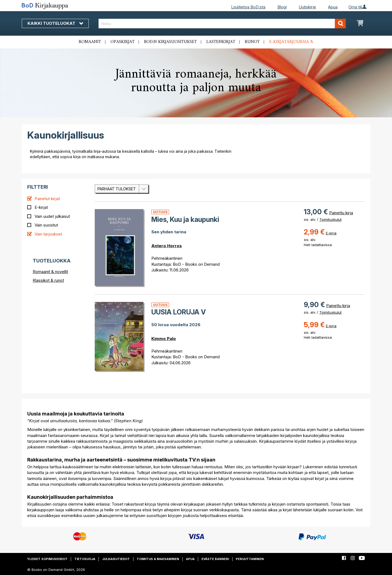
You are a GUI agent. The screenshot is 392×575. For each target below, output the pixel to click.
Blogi (282, 7)
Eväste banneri (215, 559)
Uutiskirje (307, 7)
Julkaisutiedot (116, 559)
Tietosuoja (85, 559)
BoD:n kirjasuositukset (170, 42)
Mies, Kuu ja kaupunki (185, 219)
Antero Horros (167, 246)
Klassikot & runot (48, 280)
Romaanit (90, 42)
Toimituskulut (330, 219)
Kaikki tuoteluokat (55, 23)
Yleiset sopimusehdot (47, 559)
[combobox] (222, 24)
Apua (333, 7)
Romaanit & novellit (50, 272)
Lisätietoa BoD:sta (248, 7)
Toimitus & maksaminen (158, 559)
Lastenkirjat (221, 42)
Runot (252, 42)
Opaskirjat (122, 42)
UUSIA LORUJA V (179, 312)
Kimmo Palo (164, 339)
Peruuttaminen (250, 559)
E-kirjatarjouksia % (291, 42)
